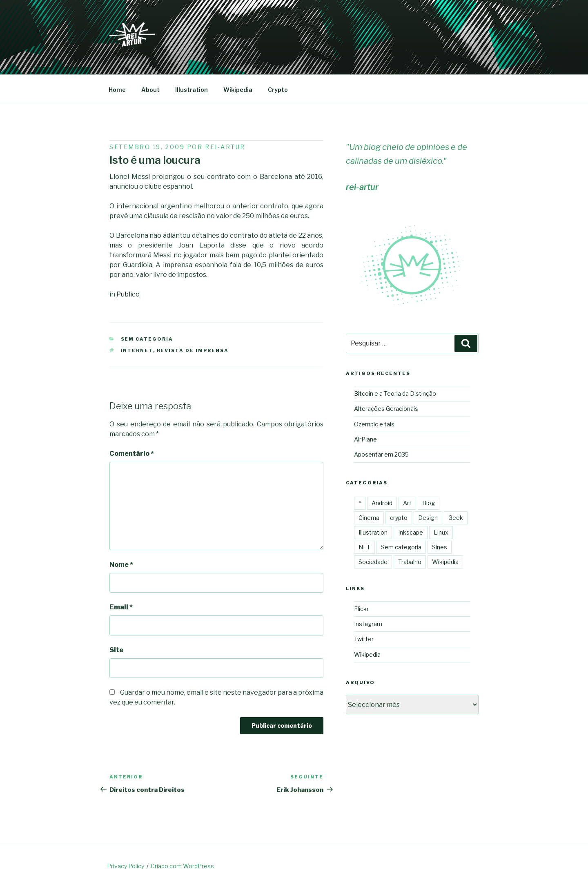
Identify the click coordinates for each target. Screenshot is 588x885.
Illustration (192, 90)
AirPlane (365, 439)
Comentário (132, 454)
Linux (441, 532)
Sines (440, 547)
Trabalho (410, 562)
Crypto (278, 90)
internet (137, 350)
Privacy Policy (126, 866)
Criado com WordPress (182, 866)
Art (407, 503)
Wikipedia (238, 90)
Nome (121, 565)
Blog (429, 503)
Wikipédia (445, 562)
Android (382, 503)
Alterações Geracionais (386, 409)
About (150, 90)
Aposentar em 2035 (381, 454)
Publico (128, 294)
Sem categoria (147, 339)
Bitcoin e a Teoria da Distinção (395, 393)
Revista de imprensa (193, 350)
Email (121, 607)
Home (117, 90)
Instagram (368, 624)
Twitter (364, 639)
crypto (399, 518)
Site (116, 650)
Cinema (369, 518)
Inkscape (411, 532)
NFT (364, 547)
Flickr (361, 609)
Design (428, 518)
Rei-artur (225, 147)
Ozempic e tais (374, 424)
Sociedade (373, 562)
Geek (456, 518)
